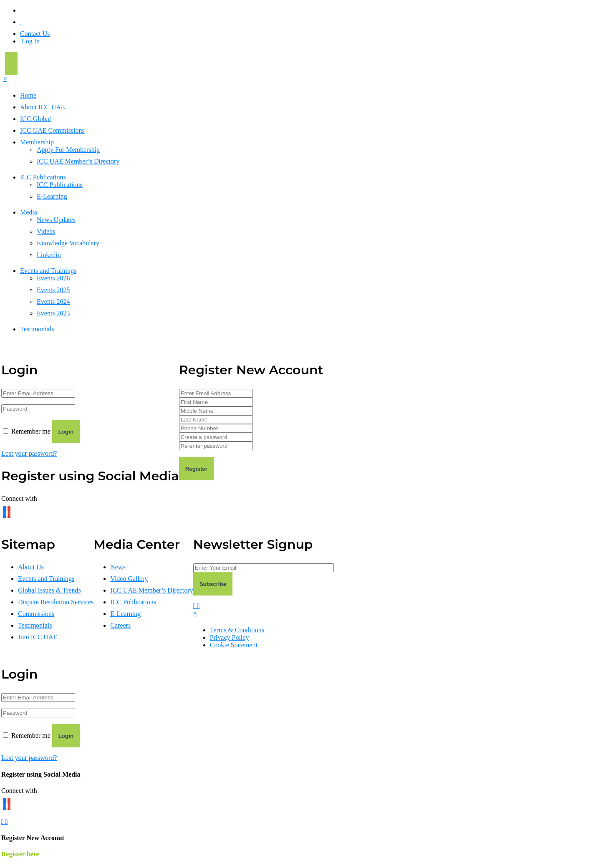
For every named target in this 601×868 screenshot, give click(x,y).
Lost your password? (29, 453)
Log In (30, 41)
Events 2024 (53, 302)
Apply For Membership (68, 150)
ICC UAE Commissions (52, 130)
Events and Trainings (48, 271)
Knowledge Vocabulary (68, 243)
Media (29, 212)
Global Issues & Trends (49, 590)
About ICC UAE (43, 107)
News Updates (56, 220)
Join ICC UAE (38, 637)
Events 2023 (53, 313)
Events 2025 (53, 290)
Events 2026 (53, 278)
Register (196, 469)
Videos (46, 231)
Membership (37, 142)
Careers (120, 625)
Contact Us (35, 34)
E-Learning (52, 196)
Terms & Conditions (237, 630)
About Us (31, 567)
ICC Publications (43, 177)
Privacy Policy (230, 637)
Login (66, 432)
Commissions (36, 614)
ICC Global (35, 119)
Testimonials (37, 329)
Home (28, 95)
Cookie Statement (234, 645)
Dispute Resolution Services (56, 602)
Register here (20, 854)
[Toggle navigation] (11, 63)
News (118, 567)
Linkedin (49, 255)
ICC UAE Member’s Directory (78, 161)
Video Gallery (129, 579)
